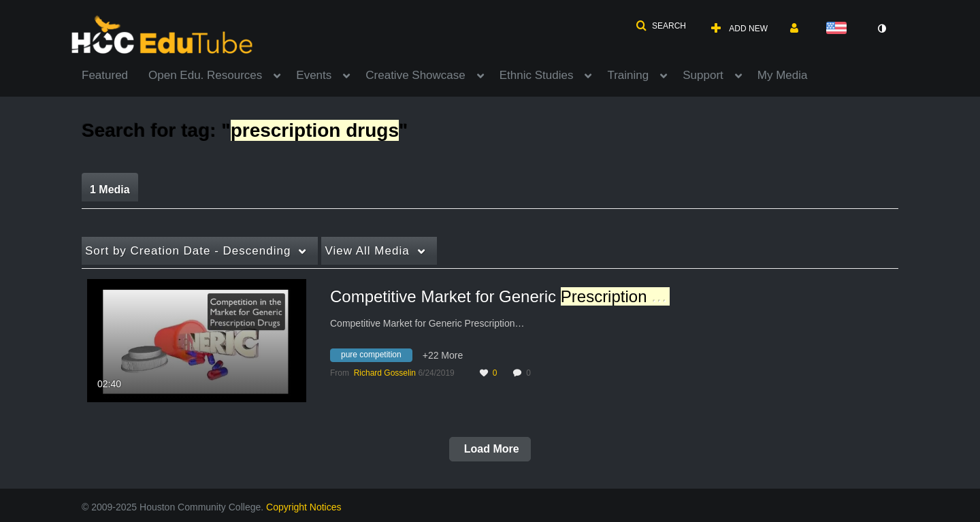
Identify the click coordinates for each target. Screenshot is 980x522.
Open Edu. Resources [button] (205, 75)
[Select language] (839, 29)
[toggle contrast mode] (881, 29)
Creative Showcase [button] (415, 75)
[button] (661, 26)
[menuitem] (115, 74)
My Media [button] (783, 75)
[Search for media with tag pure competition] (376, 357)
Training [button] (628, 75)
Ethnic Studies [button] (537, 75)
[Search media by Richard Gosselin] (385, 373)
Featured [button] (105, 75)
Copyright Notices (304, 507)
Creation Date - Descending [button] (188, 251)
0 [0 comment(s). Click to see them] (530, 373)
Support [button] (703, 75)
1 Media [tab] (110, 190)
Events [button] (314, 75)
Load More (490, 449)
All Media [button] (367, 251)
